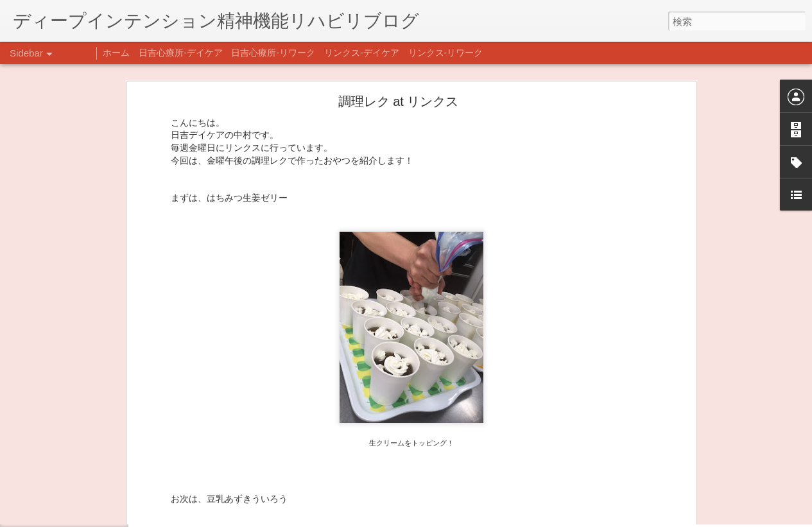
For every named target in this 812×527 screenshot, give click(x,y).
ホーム (116, 53)
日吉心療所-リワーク (273, 53)
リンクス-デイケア (362, 53)
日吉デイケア (438, 465)
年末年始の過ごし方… (70, 454)
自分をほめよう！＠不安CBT (82, 512)
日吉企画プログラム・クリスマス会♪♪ (97, 483)
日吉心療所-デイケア (181, 53)
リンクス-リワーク (446, 53)
